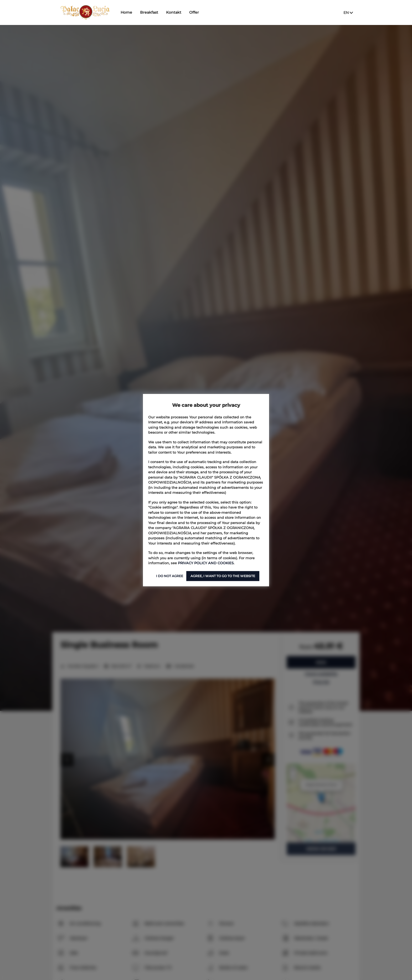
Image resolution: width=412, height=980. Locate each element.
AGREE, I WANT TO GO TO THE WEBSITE (223, 576)
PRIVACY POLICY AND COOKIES (206, 563)
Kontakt (175, 12)
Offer (195, 12)
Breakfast (150, 12)
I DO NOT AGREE (170, 576)
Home (127, 12)
